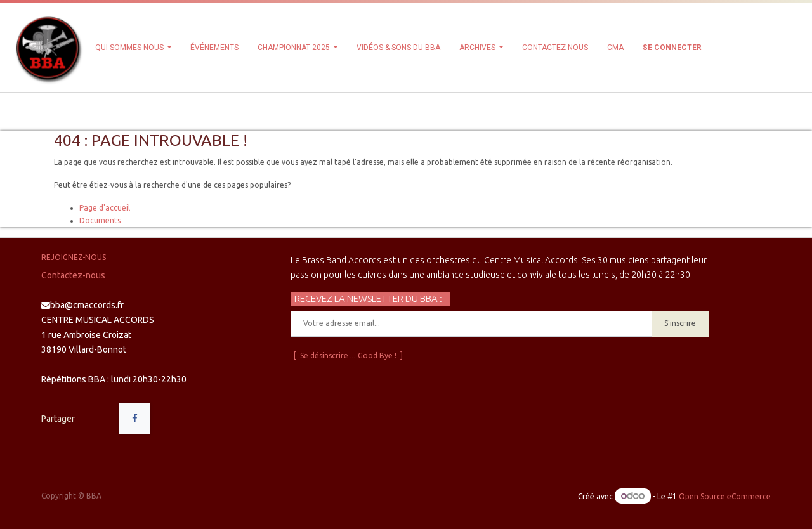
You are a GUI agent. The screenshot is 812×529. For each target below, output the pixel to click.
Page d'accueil (105, 208)
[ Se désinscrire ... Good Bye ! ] (348, 356)
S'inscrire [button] (680, 323)
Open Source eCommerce (725, 496)
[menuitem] (214, 48)
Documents (100, 220)
